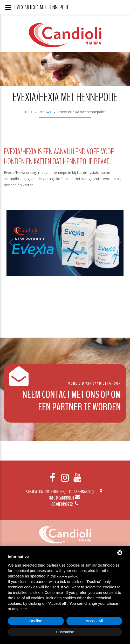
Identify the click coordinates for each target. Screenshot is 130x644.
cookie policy (67, 576)
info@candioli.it (65, 498)
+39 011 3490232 (65, 504)
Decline (36, 621)
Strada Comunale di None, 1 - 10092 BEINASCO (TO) (65, 492)
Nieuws (45, 112)
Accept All (94, 621)
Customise (65, 632)
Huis (29, 112)
